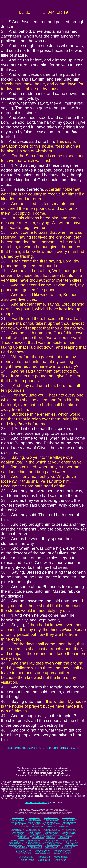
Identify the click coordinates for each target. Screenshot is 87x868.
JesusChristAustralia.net (53, 835)
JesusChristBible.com (36, 848)
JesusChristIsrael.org (18, 818)
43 (3, 644)
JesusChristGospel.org (51, 825)
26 (3, 395)
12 (3, 189)
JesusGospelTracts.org (44, 858)
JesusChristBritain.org (69, 818)
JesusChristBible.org (36, 825)
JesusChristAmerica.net (33, 831)
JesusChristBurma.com (16, 843)
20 (3, 304)
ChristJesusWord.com (51, 848)
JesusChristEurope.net (51, 829)
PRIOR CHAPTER (54, 748)
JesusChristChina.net (35, 832)
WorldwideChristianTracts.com (63, 851)
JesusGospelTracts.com (26, 858)
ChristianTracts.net (63, 838)
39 (3, 587)
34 (3, 515)
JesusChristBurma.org (51, 822)
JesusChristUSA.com (15, 842)
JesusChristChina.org (35, 821)
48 (3, 730)
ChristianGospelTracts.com (23, 851)
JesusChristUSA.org (16, 819)
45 (3, 687)
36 (3, 539)
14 (3, 218)
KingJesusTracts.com (28, 859)
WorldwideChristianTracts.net (62, 853)
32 (3, 491)
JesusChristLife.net (71, 831)
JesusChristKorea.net (52, 832)
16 (3, 261)
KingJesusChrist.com (28, 861)
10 (3, 156)
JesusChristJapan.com (51, 846)
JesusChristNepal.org (17, 822)
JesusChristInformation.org (52, 819)
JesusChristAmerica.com (33, 842)
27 (3, 414)
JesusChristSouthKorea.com (36, 843)
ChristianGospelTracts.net (24, 853)
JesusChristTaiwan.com (19, 846)
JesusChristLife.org (24, 826)
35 (3, 524)
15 (3, 232)
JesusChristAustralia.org (53, 824)
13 (3, 204)
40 (3, 601)
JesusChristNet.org (71, 819)
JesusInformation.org (38, 826)
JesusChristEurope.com (51, 841)
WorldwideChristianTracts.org (63, 852)
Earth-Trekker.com (72, 843)
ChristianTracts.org (63, 826)
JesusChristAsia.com (34, 841)
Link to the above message (37, 803)
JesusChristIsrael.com (17, 841)
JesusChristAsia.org (34, 818)
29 (3, 438)
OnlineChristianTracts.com (43, 851)
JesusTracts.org (51, 826)
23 (3, 357)
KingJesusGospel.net (66, 836)
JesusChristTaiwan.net (21, 835)
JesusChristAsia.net (34, 829)
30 (3, 457)
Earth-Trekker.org (68, 824)
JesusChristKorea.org (52, 821)
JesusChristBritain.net (68, 829)
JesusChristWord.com (21, 848)
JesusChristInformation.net (52, 831)
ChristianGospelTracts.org (23, 852)
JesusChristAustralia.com (68, 846)
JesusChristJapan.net (69, 832)
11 (3, 165)
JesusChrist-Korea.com (55, 843)
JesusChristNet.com (72, 842)
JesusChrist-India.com (54, 845)
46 (3, 701)
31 (3, 476)
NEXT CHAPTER (72, 748)
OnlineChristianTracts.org (43, 852)
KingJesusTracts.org (44, 859)
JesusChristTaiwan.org (21, 824)
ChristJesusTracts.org (44, 856)
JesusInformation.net (38, 838)
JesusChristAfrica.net (18, 832)
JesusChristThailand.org (37, 824)
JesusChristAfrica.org (18, 821)
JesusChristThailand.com (35, 846)
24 (3, 371)
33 (3, 500)
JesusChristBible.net (36, 836)
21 (3, 318)
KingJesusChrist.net (60, 861)
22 (3, 333)
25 (3, 385)
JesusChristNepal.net (17, 834)
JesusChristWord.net (21, 836)
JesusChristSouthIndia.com (35, 845)
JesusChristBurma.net (51, 834)
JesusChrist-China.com (71, 845)
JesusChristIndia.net (34, 834)
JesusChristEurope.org (51, 818)
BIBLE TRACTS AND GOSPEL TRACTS (25, 748)
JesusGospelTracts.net (61, 858)
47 (3, 716)
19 (3, 295)
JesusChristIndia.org (34, 822)
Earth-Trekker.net (68, 835)
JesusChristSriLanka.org (69, 822)
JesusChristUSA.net (16, 831)
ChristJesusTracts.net (61, 856)
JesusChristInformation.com (52, 842)
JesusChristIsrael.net (18, 829)
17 (3, 271)
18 (3, 285)
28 (3, 429)
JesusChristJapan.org (69, 821)
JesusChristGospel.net (51, 836)
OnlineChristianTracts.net (42, 853)
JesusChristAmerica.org (33, 819)
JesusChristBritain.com (69, 841)
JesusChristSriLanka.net (69, 834)
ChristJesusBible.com (66, 848)
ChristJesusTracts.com (27, 856)
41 (3, 615)
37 (3, 548)
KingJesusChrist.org (44, 861)
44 (3, 663)
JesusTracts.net (51, 838)
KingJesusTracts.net (60, 859)
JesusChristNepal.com (16, 845)
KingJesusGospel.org (66, 825)
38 (3, 572)
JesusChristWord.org (21, 825)
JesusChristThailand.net (37, 835)
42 (3, 625)
